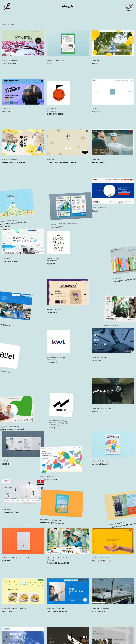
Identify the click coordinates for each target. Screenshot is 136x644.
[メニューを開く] (129, 7)
